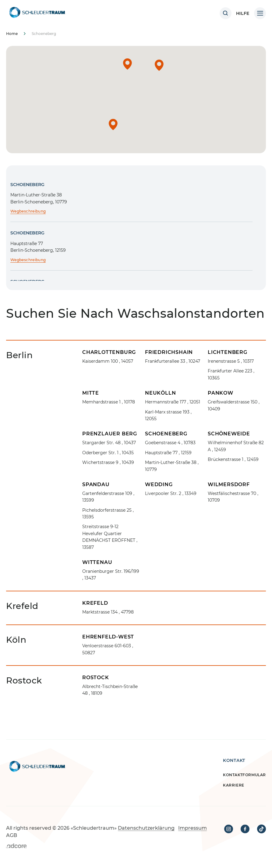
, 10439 (108, 462)
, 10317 (231, 361)
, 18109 (110, 690)
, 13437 (111, 575)
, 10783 (170, 443)
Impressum (193, 828)
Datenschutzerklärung (146, 828)
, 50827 (108, 649)
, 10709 (233, 497)
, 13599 (108, 497)
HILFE (243, 13)
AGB (12, 835)
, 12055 (168, 415)
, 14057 (108, 361)
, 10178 (109, 402)
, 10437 (109, 443)
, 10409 (234, 405)
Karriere (234, 785)
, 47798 (108, 612)
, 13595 (108, 514)
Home (12, 34)
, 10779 (172, 466)
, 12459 (236, 446)
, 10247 (173, 361)
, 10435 (108, 453)
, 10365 (231, 374)
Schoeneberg (27, 185)
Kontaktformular (244, 775)
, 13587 (110, 537)
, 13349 (171, 493)
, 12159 (168, 453)
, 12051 (173, 402)
